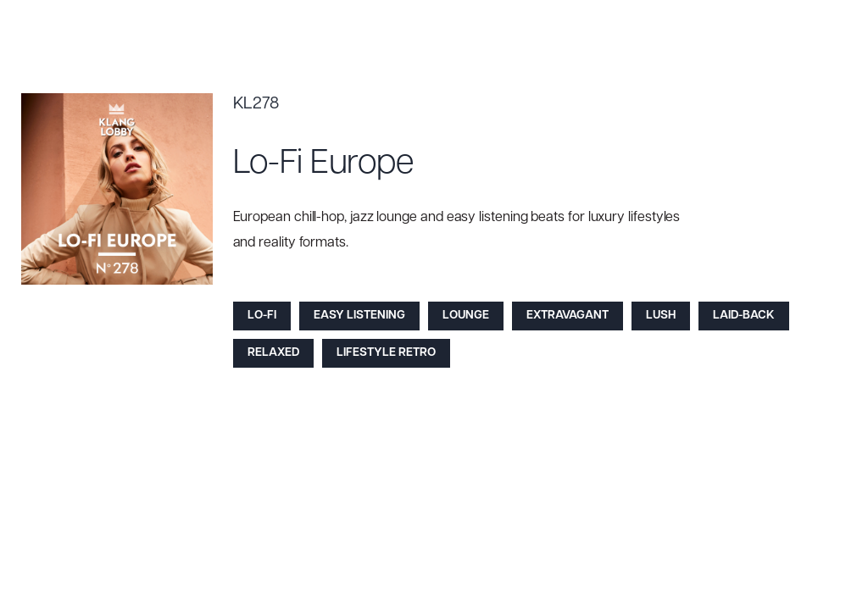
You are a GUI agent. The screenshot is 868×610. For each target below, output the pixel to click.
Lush (661, 316)
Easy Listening (359, 316)
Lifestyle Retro (386, 353)
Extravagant (568, 316)
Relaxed (273, 353)
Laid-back (744, 316)
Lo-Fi (262, 316)
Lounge (466, 316)
